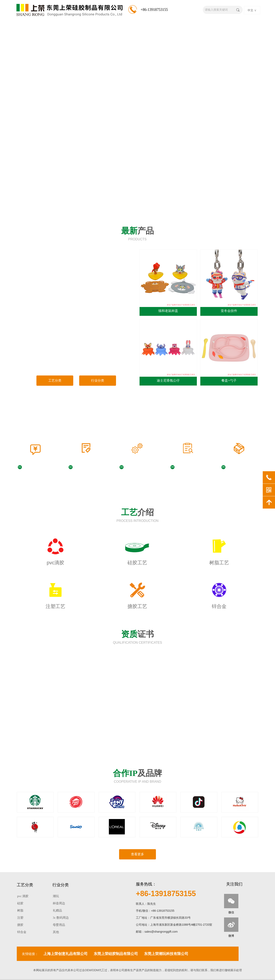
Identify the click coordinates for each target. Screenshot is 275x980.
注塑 (20, 918)
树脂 (20, 910)
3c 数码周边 (61, 918)
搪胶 (20, 925)
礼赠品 (57, 910)
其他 (56, 932)
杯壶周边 (59, 903)
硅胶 (20, 903)
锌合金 (22, 932)
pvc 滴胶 (23, 896)
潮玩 (56, 896)
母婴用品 (59, 925)
